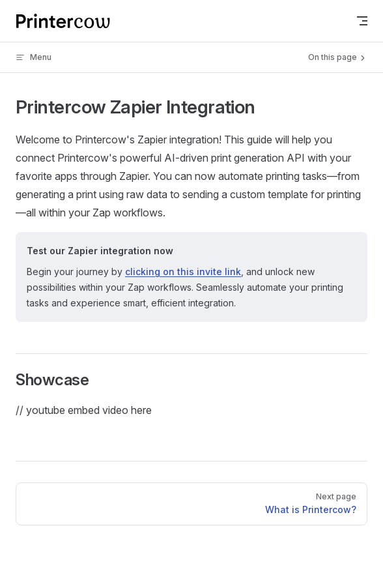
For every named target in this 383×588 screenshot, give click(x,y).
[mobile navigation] (362, 21)
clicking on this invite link (183, 272)
